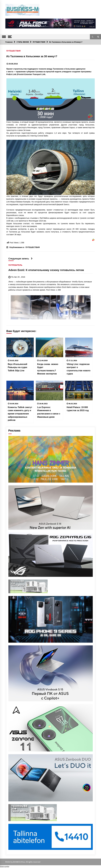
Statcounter (5, 867)
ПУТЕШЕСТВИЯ (14, 51)
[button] (93, 37)
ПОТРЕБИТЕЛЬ (15, 265)
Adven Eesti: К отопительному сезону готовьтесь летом (46, 270)
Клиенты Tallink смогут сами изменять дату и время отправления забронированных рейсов (20, 414)
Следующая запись (20, 259)
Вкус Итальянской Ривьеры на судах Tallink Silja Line (18, 367)
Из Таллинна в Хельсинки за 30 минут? (33, 56)
